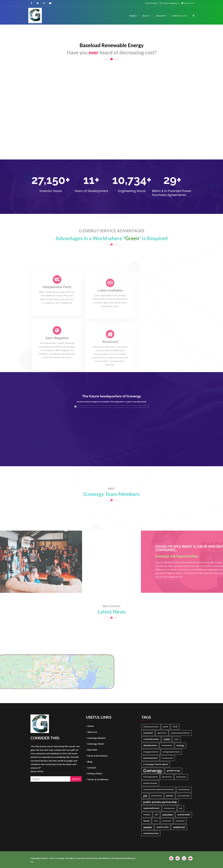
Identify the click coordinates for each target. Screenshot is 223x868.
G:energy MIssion (96, 738)
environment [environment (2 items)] (150, 758)
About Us (92, 732)
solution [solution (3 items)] (168, 815)
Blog (90, 762)
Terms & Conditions (98, 780)
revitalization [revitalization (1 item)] (169, 808)
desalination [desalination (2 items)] (150, 745)
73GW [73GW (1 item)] (175, 727)
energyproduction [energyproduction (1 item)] (151, 752)
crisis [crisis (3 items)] (167, 739)
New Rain (92, 750)
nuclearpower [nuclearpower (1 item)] (184, 790)
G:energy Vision (96, 744)
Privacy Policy (95, 774)
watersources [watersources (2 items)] (151, 833)
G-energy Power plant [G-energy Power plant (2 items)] (156, 764)
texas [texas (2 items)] (146, 821)
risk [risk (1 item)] (181, 808)
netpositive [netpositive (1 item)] (181, 777)
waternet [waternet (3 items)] (179, 827)
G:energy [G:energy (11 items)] (153, 771)
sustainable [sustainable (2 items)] (184, 815)
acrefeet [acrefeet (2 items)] (148, 733)
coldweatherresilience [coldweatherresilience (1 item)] (180, 733)
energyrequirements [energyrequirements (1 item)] (171, 752)
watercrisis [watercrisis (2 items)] (163, 827)
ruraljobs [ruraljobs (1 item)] (147, 815)
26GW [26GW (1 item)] (165, 727)
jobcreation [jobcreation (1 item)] (167, 777)
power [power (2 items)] (170, 796)
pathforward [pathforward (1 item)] (157, 796)
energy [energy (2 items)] (180, 745)
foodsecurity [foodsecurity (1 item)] (168, 758)
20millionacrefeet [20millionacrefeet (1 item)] (151, 727)
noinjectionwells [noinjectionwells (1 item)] (150, 783)
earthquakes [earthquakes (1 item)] (167, 746)
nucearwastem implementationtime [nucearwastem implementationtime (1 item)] (159, 790)
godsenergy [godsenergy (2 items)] (173, 771)
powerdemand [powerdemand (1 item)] (184, 796)
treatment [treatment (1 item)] (167, 821)
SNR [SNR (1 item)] (156, 815)
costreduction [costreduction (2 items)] (151, 739)
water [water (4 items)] (148, 827)
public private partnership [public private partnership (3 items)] (160, 802)
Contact (92, 768)
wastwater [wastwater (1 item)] (180, 821)
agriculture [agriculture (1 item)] (162, 733)
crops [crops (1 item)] (176, 739)
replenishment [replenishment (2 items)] (151, 808)
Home (91, 726)
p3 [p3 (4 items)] (145, 796)
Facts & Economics (97, 756)
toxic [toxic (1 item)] (156, 821)
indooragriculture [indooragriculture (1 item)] (150, 777)
